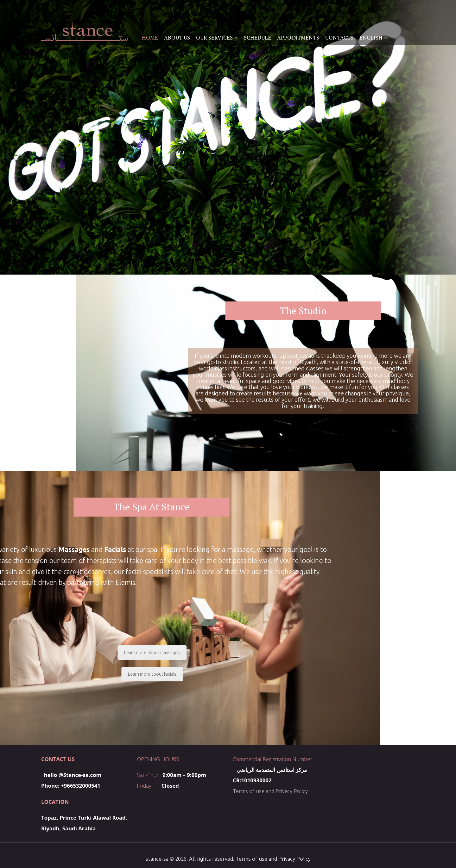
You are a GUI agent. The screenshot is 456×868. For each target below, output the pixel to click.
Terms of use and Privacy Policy (270, 791)
